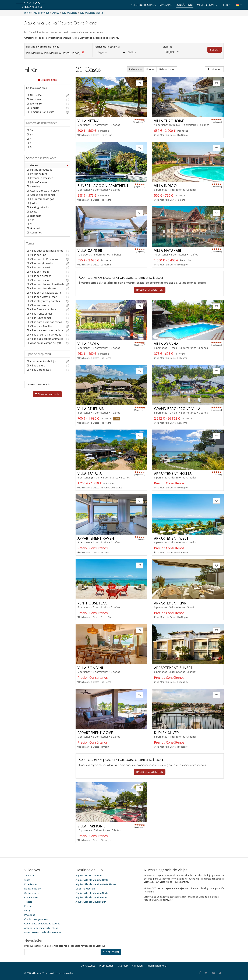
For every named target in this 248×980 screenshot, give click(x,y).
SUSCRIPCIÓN (111, 952)
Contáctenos (185, 5)
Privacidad (30, 915)
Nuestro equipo (33, 889)
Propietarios (106, 966)
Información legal (157, 966)
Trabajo (28, 902)
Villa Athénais (91, 409)
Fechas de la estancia (107, 47)
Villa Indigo (165, 186)
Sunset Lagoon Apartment (103, 186)
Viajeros (167, 47)
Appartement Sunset (173, 668)
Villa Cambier (90, 250)
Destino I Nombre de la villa (43, 47)
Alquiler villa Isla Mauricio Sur (91, 902)
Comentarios (31, 897)
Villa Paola (88, 344)
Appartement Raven (96, 538)
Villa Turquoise (169, 121)
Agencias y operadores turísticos (41, 928)
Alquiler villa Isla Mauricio (89, 875)
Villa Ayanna (166, 344)
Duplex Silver (166, 733)
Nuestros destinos (143, 5)
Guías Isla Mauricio (85, 889)
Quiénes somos (32, 893)
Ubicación (214, 69)
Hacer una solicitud (150, 290)
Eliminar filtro (47, 80)
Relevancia (135, 69)
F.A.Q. (27, 910)
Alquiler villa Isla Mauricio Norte (92, 893)
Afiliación (137, 966)
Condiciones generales (36, 919)
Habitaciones (167, 69)
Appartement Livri (171, 603)
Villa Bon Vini (90, 668)
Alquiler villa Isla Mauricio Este (91, 897)
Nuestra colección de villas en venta (43, 932)
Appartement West (171, 538)
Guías (27, 880)
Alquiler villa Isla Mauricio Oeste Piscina (96, 884)
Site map (123, 966)
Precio (150, 69)
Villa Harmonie (91, 826)
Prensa (28, 906)
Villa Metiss (88, 121)
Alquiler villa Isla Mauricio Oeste (92, 880)
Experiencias (31, 884)
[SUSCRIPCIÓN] (63, 952)
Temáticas (30, 875)
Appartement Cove (95, 733)
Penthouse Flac (93, 603)
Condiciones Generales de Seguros (42, 924)
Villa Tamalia (90, 473)
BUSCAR (215, 50)
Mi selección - (207, 5)
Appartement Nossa (173, 473)
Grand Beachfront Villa (177, 409)
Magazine (166, 5)
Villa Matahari (168, 250)
